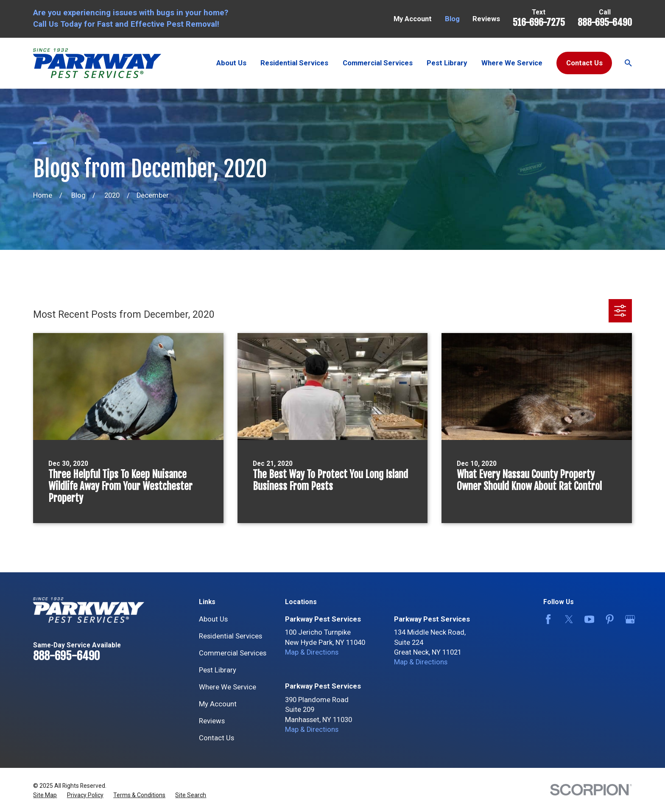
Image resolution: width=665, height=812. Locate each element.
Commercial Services (233, 653)
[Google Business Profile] (628, 619)
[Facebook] (546, 619)
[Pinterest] (608, 619)
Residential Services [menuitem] (294, 63)
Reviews (486, 19)
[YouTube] (588, 619)
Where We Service (228, 687)
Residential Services (231, 636)
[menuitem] (45, 795)
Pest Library (218, 670)
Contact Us (584, 63)
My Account (413, 19)
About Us (213, 619)
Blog (452, 19)
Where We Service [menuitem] (512, 63)
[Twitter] (567, 619)
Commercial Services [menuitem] (378, 63)
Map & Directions (312, 652)
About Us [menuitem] (231, 63)
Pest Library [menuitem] (447, 63)
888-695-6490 (605, 22)
